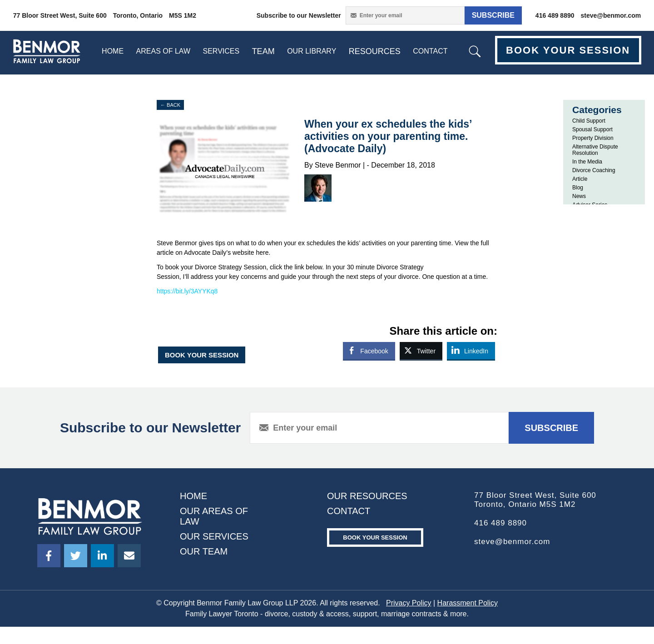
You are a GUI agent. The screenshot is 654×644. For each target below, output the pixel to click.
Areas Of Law (163, 51)
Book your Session (375, 537)
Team (263, 51)
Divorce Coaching (594, 170)
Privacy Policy (409, 603)
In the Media (587, 162)
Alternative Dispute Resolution (595, 150)
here (262, 253)
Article (580, 179)
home (113, 51)
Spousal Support (592, 129)
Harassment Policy (468, 603)
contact (430, 51)
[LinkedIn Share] (471, 351)
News (579, 196)
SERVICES (221, 51)
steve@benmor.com (611, 15)
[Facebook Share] (369, 351)
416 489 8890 (555, 15)
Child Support (589, 121)
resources (375, 51)
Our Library (312, 51)
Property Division (593, 138)
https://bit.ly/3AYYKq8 (187, 291)
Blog (578, 188)
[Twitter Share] (421, 351)
